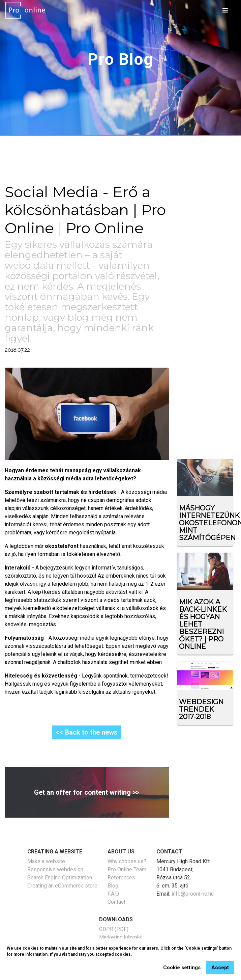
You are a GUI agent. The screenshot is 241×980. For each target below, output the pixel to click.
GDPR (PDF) (114, 929)
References (121, 878)
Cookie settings (182, 971)
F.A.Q (113, 894)
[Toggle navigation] (225, 10)
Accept (220, 971)
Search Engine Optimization (60, 878)
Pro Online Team (127, 869)
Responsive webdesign (55, 869)
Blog (113, 886)
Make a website (46, 861)
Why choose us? (127, 861)
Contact (116, 902)
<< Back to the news (87, 732)
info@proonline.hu (193, 894)
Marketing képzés (120, 937)
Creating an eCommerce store (62, 886)
